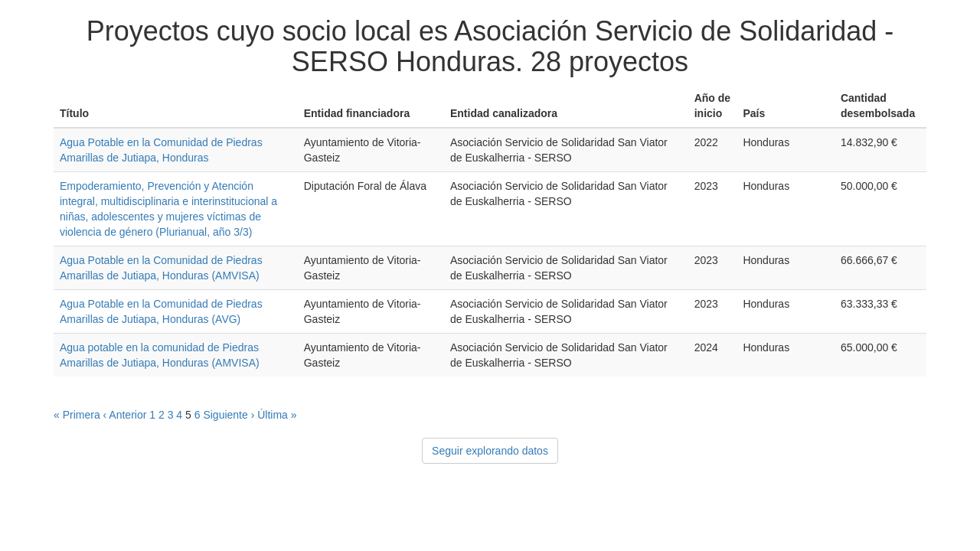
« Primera (77, 415)
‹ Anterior (125, 415)
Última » (277, 415)
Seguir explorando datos (490, 451)
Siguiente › (229, 415)
